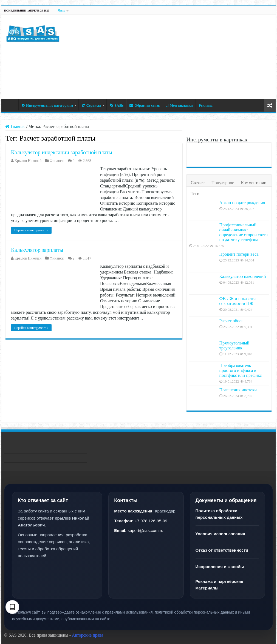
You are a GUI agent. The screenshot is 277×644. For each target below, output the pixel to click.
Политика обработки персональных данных (219, 514)
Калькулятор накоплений (243, 276)
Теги (195, 194)
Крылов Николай (28, 161)
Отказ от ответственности (222, 550)
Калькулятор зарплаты (37, 250)
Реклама (206, 105)
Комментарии (254, 183)
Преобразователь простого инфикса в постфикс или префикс (241, 370)
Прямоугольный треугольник (234, 345)
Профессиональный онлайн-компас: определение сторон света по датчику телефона (244, 232)
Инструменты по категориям (47, 105)
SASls (117, 105)
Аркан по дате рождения (242, 203)
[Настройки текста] (12, 607)
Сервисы (91, 105)
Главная (11, 105)
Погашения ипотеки (238, 390)
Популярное (223, 183)
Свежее (198, 183)
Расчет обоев (231, 321)
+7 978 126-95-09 (151, 521)
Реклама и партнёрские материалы (219, 585)
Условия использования (220, 534)
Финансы (57, 161)
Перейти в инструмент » (31, 230)
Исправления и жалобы (220, 567)
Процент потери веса (239, 254)
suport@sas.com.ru (145, 530)
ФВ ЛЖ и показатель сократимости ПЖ (239, 301)
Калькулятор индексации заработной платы (62, 152)
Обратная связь (145, 105)
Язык (61, 10)
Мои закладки (179, 105)
